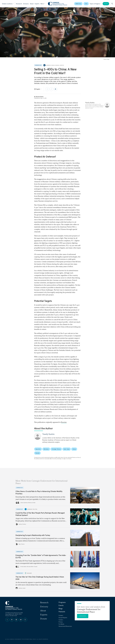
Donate (106, 4)
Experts (37, 4)
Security (38, 449)
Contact (61, 615)
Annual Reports (63, 618)
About (32, 4)
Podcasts (62, 612)
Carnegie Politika (32, 509)
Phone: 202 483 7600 (11, 616)
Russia (37, 453)
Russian (64, 422)
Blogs (61, 609)
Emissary (26, 4)
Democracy (78, 4)
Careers (61, 620)
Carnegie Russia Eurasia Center (55, 65)
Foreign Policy (56, 449)
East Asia (67, 449)
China (74, 449)
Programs (62, 602)
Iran (86, 4)
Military (46, 449)
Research (19, 4)
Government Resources (65, 626)
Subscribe (83, 616)
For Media (61, 624)
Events (61, 605)
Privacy (61, 622)
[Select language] (38, 89)
